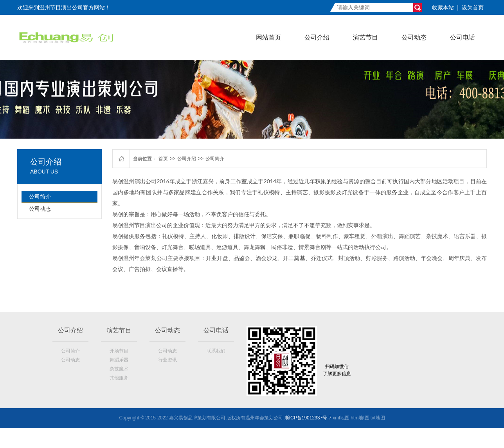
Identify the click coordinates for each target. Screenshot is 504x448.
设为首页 (473, 7)
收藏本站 (443, 7)
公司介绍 (317, 37)
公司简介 (40, 197)
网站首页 (268, 37)
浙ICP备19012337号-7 (308, 418)
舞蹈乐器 (119, 360)
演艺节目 (365, 37)
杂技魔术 (119, 369)
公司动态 (414, 37)
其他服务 (119, 378)
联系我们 (216, 351)
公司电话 (463, 37)
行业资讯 (167, 360)
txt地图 (378, 418)
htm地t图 (360, 418)
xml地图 (341, 418)
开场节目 (119, 351)
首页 (163, 159)
